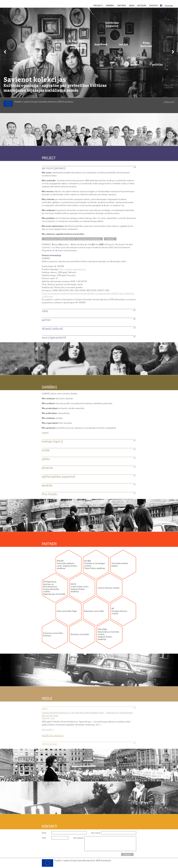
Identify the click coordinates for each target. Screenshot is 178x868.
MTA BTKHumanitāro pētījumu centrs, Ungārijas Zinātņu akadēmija (67, 565)
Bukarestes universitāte (94, 611)
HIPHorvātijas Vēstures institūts (119, 611)
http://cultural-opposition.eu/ (73, 269)
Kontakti (110, 239)
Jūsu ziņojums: (79, 838)
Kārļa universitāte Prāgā (67, 611)
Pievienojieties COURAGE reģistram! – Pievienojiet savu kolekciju (72, 239)
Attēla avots (169, 102)
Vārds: (44, 833)
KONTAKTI (154, 6)
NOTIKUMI (142, 6)
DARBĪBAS (110, 6)
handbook (101, 44)
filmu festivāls (146, 44)
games (135, 65)
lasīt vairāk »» (48, 730)
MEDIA (132, 6)
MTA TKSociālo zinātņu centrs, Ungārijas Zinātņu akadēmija (80, 588)
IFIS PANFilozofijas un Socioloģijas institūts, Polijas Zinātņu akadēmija (95, 565)
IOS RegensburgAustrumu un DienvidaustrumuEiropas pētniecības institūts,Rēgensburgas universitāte (54, 588)
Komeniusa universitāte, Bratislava (53, 634)
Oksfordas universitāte (80, 634)
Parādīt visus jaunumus (53, 735)
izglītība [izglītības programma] (78, 44)
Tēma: (44, 838)
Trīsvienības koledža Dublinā (120, 565)
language (169, 6)
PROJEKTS (98, 6)
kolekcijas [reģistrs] (112, 24)
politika (157, 65)
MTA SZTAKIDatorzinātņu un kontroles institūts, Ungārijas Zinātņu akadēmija (109, 634)
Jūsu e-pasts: (96, 833)
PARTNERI (122, 6)
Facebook (162, 6)
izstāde (124, 44)
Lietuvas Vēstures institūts (109, 588)
